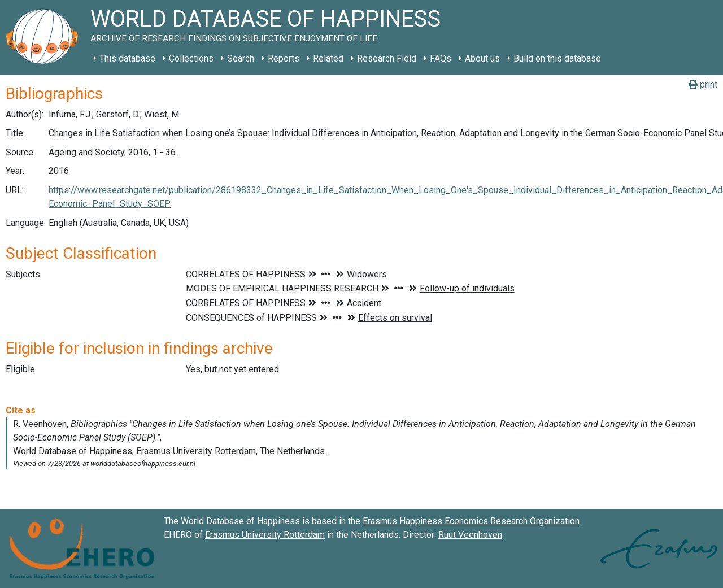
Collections (191, 58)
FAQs (441, 58)
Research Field (387, 58)
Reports (284, 58)
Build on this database (557, 58)
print (703, 84)
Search (241, 58)
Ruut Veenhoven (470, 535)
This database (127, 58)
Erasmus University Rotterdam (265, 535)
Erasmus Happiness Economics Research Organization (471, 521)
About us (482, 58)
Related (328, 58)
